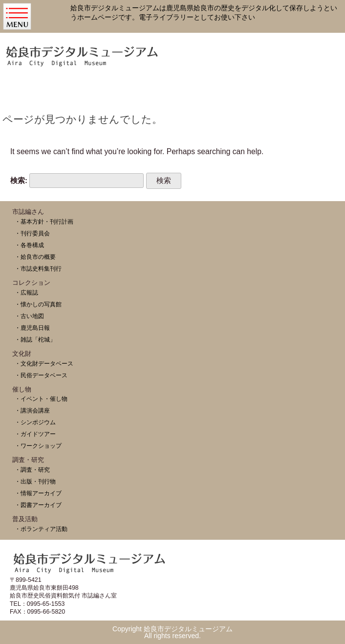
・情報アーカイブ (38, 493)
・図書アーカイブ (38, 505)
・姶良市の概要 (35, 257)
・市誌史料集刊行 (38, 268)
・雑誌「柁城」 (35, 339)
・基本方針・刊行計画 (44, 221)
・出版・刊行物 (35, 481)
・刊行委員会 (32, 233)
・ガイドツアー (35, 434)
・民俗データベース (41, 375)
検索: (19, 180)
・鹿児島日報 (32, 328)
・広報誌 (26, 292)
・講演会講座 (32, 410)
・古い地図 (29, 316)
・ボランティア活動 (41, 529)
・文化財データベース (44, 363)
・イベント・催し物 (41, 399)
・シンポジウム (35, 422)
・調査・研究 (32, 470)
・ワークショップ (38, 446)
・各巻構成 (29, 245)
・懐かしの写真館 (38, 304)
